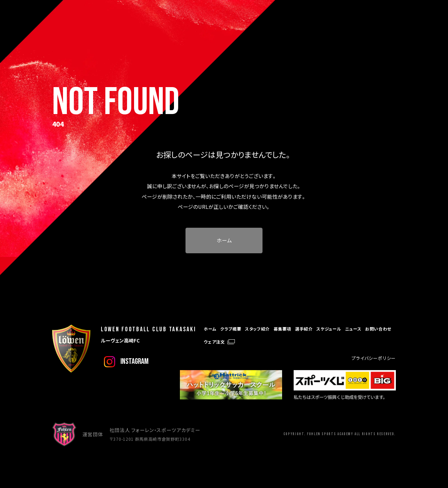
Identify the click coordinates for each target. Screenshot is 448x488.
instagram (134, 361)
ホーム (224, 240)
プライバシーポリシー (374, 358)
